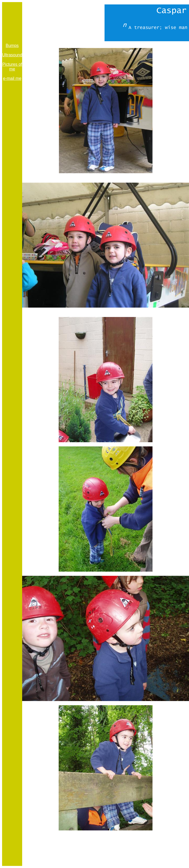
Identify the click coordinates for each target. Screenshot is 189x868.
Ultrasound (12, 55)
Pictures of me (12, 67)
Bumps (12, 46)
